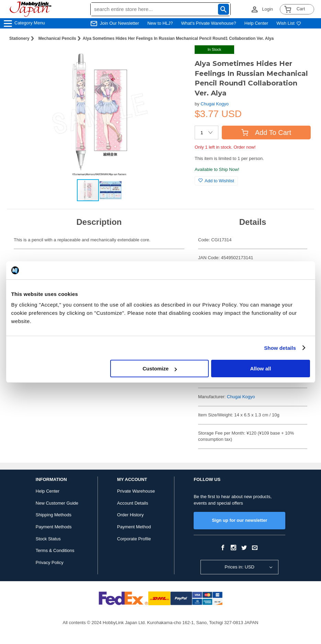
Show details (280, 348)
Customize (160, 369)
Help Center (256, 23)
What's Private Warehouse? (209, 23)
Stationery (19, 38)
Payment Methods (54, 527)
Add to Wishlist (216, 181)
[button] (175, 58)
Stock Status (48, 539)
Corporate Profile (134, 539)
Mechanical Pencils (57, 38)
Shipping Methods (54, 515)
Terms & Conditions (55, 550)
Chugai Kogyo (215, 104)
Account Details (133, 503)
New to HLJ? (160, 23)
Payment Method (134, 527)
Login (267, 9)
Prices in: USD (239, 567)
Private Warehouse (136, 491)
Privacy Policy (50, 562)
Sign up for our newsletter (239, 520)
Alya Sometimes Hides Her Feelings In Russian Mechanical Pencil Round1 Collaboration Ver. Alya (178, 38)
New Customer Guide (57, 503)
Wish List (289, 23)
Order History (130, 515)
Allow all (261, 369)
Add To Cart (266, 133)
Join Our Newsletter (119, 23)
